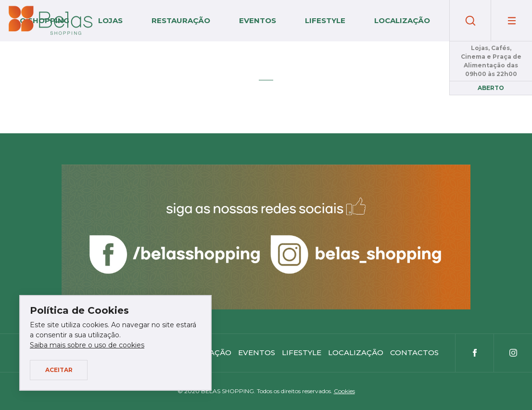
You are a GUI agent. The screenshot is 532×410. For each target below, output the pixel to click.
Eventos (258, 20)
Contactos (414, 352)
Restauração (181, 20)
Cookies (344, 391)
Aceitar (59, 370)
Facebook (474, 353)
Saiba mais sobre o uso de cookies (87, 345)
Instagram (513, 353)
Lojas (110, 20)
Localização (402, 20)
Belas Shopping (51, 21)
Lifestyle (325, 20)
